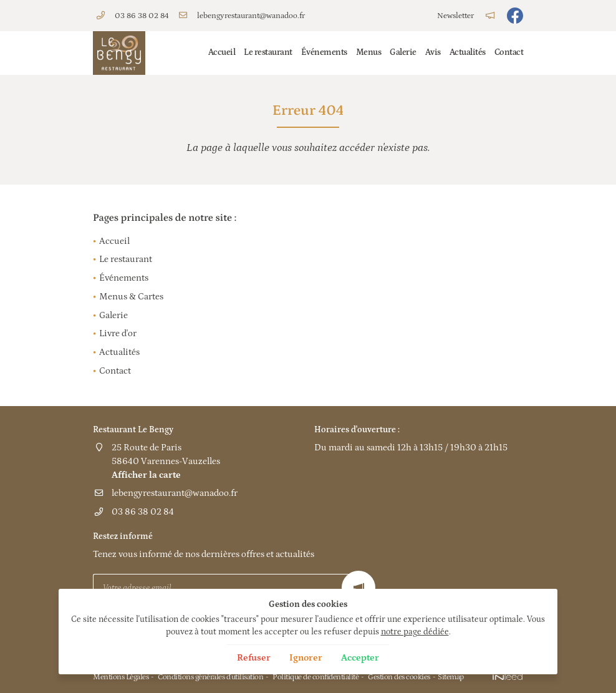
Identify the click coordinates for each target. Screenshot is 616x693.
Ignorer (306, 658)
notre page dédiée (415, 632)
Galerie (403, 52)
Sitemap (451, 677)
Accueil (222, 52)
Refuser (254, 658)
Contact (509, 52)
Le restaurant (268, 52)
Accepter (360, 658)
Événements (324, 52)
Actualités (468, 52)
